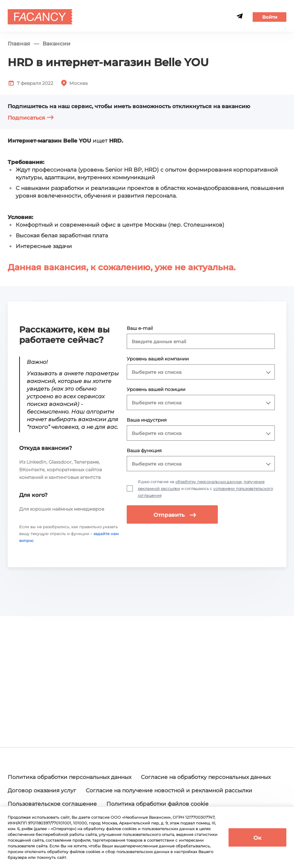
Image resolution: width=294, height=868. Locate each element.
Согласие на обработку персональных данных (206, 777)
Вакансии (56, 44)
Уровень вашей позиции (156, 389)
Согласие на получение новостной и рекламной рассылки (169, 790)
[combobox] (201, 341)
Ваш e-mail (140, 328)
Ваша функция (144, 450)
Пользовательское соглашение (52, 804)
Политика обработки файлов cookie (157, 804)
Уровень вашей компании (158, 359)
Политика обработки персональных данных (69, 777)
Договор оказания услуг (42, 790)
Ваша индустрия (147, 420)
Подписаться (31, 118)
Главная (19, 44)
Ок (257, 838)
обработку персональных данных (208, 482)
